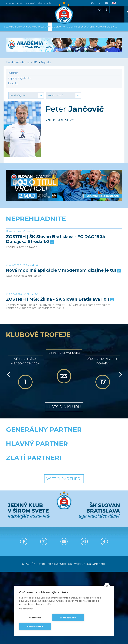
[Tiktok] (106, 10)
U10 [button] (76, 27)
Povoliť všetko (35, 627)
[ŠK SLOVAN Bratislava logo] (64, 12)
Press (20, 3)
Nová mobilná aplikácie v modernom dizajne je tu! (63, 319)
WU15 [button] (104, 27)
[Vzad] (8, 447)
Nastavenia (35, 618)
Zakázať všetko (68, 618)
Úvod (9, 62)
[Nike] (64, 510)
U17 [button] (50, 27)
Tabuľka (13, 84)
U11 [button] (72, 27)
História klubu (64, 479)
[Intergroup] (34, 538)
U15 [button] (57, 27)
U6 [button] (88, 27)
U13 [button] (65, 27)
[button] (26, 95)
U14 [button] (61, 27)
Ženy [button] (93, 27)
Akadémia (23, 62)
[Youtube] (106, 3)
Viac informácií (27, 609)
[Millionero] (94, 524)
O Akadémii (11, 27)
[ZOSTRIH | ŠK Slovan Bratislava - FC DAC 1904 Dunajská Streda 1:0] (64, 240)
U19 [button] (46, 27)
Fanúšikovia (32, 313)
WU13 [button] (109, 27)
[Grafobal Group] (94, 538)
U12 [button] (69, 27)
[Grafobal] (34, 524)
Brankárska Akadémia (29, 27)
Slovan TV (32, 256)
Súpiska (46, 62)
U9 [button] (79, 27)
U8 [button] (82, 27)
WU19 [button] (98, 27)
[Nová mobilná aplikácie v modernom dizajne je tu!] (64, 298)
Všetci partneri (64, 551)
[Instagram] (99, 10)
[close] (107, 586)
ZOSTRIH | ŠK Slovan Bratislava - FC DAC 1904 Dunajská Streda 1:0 (56, 263)
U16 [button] (53, 27)
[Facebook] (92, 3)
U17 (35, 62)
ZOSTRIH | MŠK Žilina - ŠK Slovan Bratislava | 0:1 (60, 372)
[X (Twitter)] (99, 3)
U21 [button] (42, 27)
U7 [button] (85, 27)
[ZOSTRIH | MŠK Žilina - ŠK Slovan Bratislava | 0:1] (64, 351)
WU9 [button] (115, 27)
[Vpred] (120, 447)
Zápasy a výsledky (19, 78)
